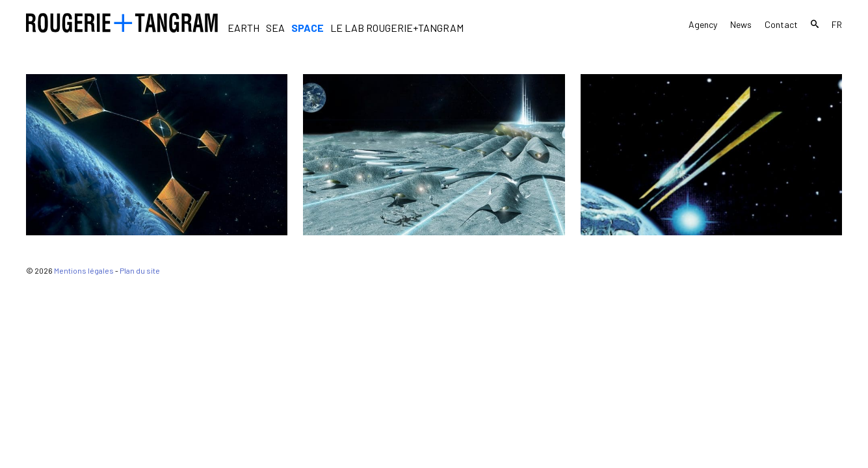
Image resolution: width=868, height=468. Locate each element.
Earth (243, 28)
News (741, 25)
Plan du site (140, 270)
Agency (703, 24)
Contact (781, 25)
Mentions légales (84, 270)
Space (308, 28)
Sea (275, 28)
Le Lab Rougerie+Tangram (397, 28)
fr (837, 25)
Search (815, 26)
